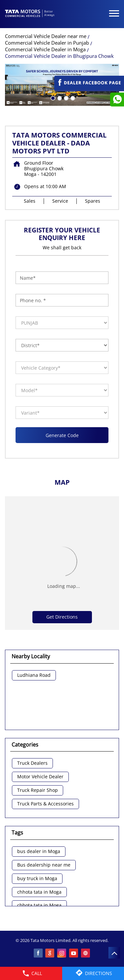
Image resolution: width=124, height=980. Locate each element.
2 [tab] (59, 98)
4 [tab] (72, 98)
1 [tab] (52, 98)
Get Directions (62, 617)
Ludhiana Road (34, 675)
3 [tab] (65, 98)
